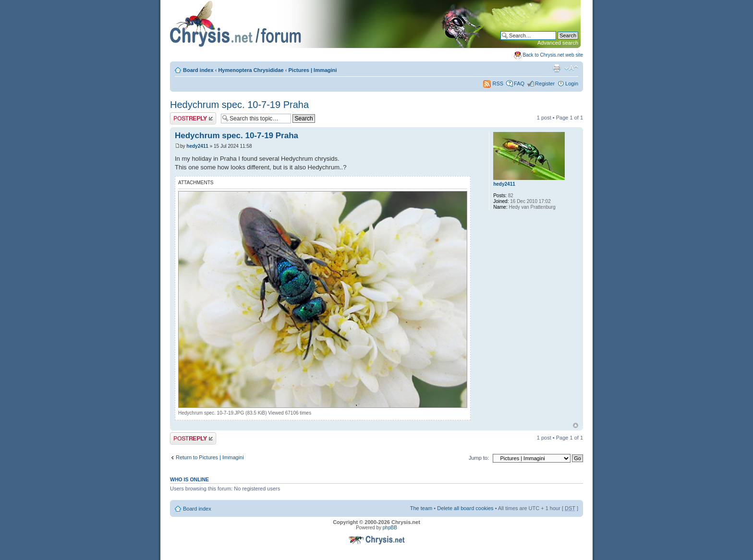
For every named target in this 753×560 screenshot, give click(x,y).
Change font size (571, 68)
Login (572, 83)
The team (421, 508)
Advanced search (558, 43)
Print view (557, 68)
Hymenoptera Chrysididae (251, 70)
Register (545, 83)
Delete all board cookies (465, 508)
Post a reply (193, 118)
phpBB (390, 528)
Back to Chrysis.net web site (553, 55)
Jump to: (479, 458)
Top (576, 425)
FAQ (519, 83)
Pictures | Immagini (313, 70)
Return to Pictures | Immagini (210, 457)
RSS (493, 83)
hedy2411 (197, 146)
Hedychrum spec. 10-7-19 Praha (239, 105)
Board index (198, 70)
